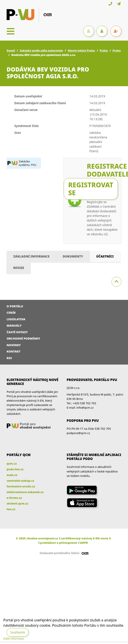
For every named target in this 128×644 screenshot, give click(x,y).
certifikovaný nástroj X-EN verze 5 (86, 538)
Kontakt (14, 351)
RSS (9, 358)
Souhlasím (18, 632)
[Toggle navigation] (11, 31)
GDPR (84, 543)
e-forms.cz (14, 498)
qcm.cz (12, 463)
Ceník (11, 313)
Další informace (14, 639)
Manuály (14, 326)
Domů (11, 50)
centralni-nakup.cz (20, 481)
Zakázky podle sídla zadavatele (41, 50)
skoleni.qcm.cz (17, 503)
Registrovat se (91, 189)
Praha (104, 50)
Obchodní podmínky (23, 338)
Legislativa (16, 319)
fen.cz (11, 509)
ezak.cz (12, 475)
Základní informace (31, 256)
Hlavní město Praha (81, 50)
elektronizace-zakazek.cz (25, 492)
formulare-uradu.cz (21, 486)
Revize (19, 268)
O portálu (15, 306)
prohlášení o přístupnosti (59, 543)
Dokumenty (73, 256)
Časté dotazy (17, 332)
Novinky (14, 345)
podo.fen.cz (15, 469)
